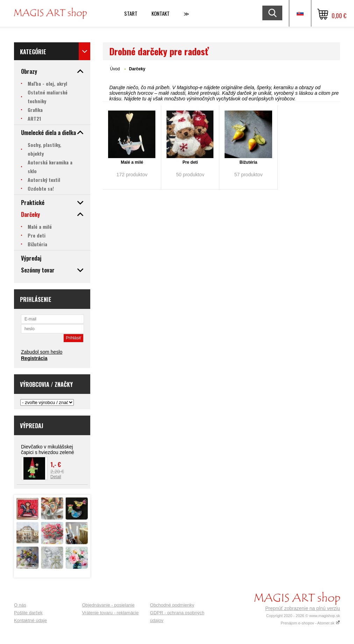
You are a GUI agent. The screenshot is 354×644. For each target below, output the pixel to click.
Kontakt (161, 13)
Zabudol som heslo (42, 352)
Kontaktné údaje (30, 620)
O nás (20, 605)
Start (131, 13)
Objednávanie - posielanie (108, 605)
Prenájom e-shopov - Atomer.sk (310, 623)
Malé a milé (132, 162)
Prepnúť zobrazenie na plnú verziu (303, 608)
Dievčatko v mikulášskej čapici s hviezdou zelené (48, 450)
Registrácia (34, 358)
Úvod (115, 69)
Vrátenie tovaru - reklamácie (110, 613)
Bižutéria (249, 162)
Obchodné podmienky (172, 605)
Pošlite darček (28, 613)
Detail (56, 477)
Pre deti (190, 162)
